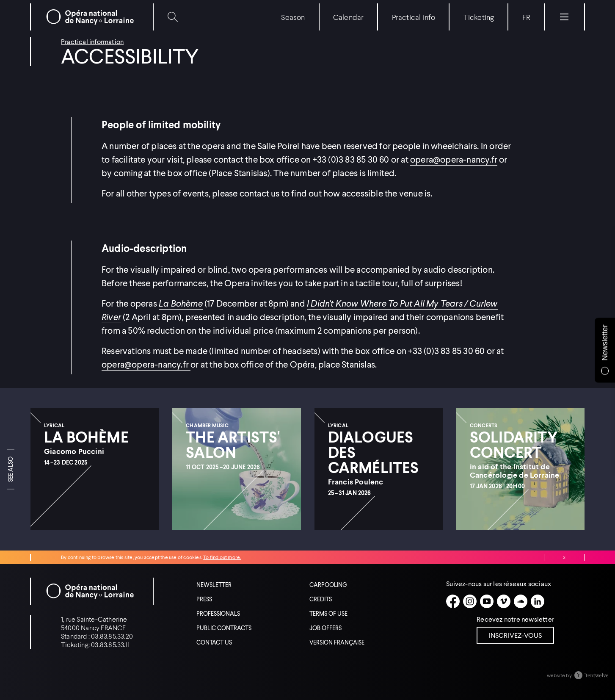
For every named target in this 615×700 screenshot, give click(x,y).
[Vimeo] (504, 601)
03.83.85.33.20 (112, 636)
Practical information (92, 41)
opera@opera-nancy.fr (454, 159)
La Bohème (181, 303)
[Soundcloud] (521, 601)
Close (564, 557)
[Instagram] (470, 601)
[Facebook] (453, 601)
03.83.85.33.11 (110, 644)
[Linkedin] (538, 601)
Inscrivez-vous (516, 635)
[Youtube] (487, 601)
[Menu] (564, 17)
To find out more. (222, 557)
